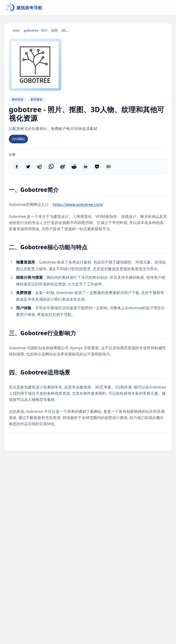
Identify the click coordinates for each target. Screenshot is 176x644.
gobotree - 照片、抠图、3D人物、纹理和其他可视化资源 (48, 30)
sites (16, 30)
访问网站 (18, 139)
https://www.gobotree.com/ (78, 205)
